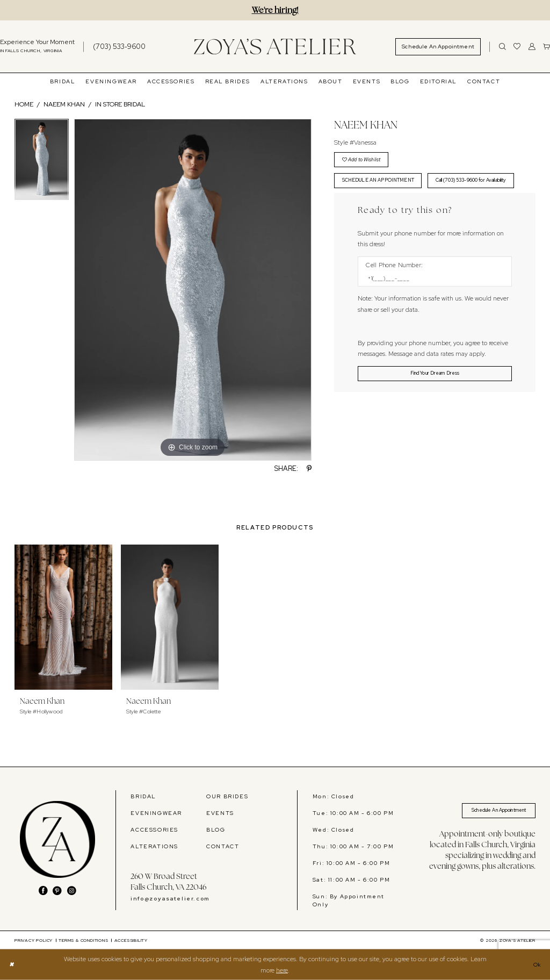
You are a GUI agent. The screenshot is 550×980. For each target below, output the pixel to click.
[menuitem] (114, 47)
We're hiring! (275, 10)
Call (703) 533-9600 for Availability (390, 209)
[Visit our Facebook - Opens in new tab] (43, 891)
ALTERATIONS (154, 846)
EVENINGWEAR (156, 813)
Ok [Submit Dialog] (536, 964)
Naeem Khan (64, 104)
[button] (532, 47)
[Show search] (502, 47)
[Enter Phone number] (430, 309)
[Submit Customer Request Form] (435, 406)
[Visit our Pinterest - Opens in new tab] (57, 891)
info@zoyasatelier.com (170, 898)
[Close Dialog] (12, 965)
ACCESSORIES (154, 829)
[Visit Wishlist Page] (517, 47)
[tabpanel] (42, 162)
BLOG (216, 829)
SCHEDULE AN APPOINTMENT (386, 185)
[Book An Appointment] (438, 47)
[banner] (275, 47)
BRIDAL (143, 796)
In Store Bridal (120, 104)
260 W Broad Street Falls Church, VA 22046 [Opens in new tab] (168, 882)
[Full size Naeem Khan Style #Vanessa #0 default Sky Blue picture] (193, 290)
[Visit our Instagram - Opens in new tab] (72, 891)
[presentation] (63, 617)
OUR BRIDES (227, 796)
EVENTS (220, 813)
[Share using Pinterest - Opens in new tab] (309, 469)
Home (24, 104)
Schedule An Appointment (490, 812)
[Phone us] (120, 47)
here (282, 970)
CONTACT (223, 846)
